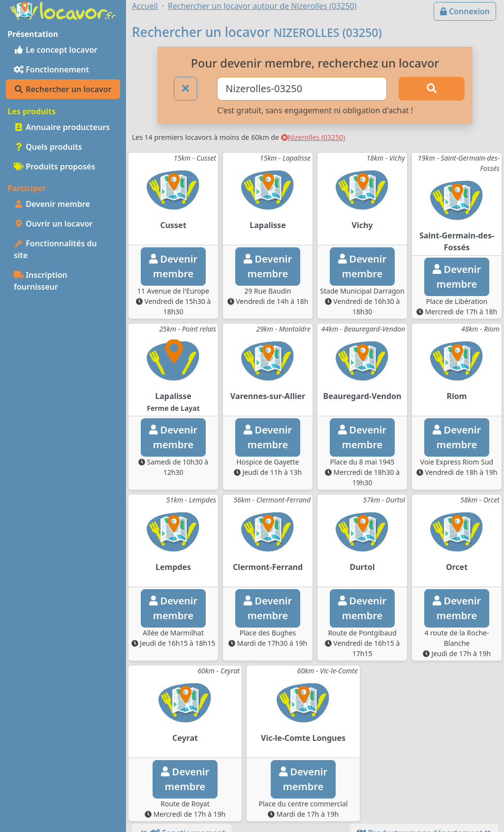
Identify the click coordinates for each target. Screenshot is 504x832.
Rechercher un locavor (63, 89)
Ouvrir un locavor (53, 224)
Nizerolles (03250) (313, 137)
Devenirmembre (173, 266)
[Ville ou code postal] (302, 89)
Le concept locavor (56, 50)
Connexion (465, 11)
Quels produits (48, 147)
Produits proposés (54, 166)
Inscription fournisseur (41, 281)
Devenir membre (52, 204)
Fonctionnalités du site (55, 249)
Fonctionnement (51, 69)
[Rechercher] (432, 89)
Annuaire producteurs (62, 127)
